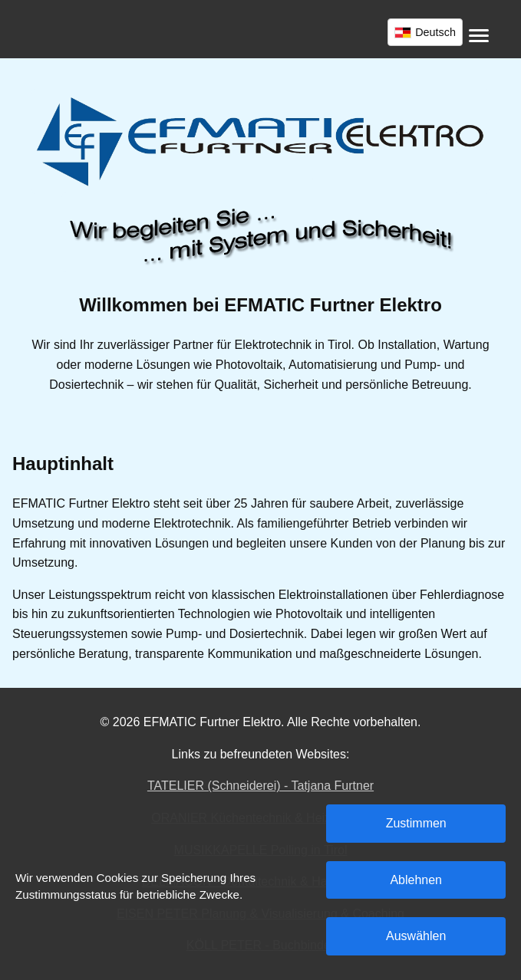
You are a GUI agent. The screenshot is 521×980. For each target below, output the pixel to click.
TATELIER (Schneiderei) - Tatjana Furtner (260, 786)
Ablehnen (416, 880)
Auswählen (416, 936)
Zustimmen (416, 823)
